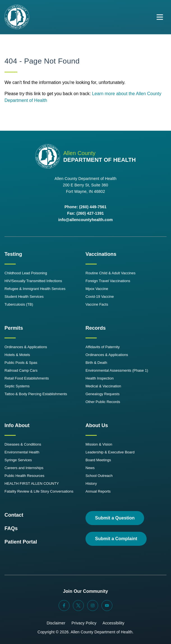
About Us (97, 425)
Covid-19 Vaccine (100, 297)
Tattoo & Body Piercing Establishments (36, 394)
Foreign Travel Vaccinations (108, 281)
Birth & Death (96, 363)
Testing (13, 254)
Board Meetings (98, 460)
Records (96, 328)
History (91, 483)
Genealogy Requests (102, 394)
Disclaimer (56, 623)
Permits (14, 328)
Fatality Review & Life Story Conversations (39, 491)
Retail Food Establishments (27, 378)
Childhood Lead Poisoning (26, 273)
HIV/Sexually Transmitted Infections (33, 281)
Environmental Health (22, 452)
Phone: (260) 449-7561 (85, 207)
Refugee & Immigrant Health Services (35, 289)
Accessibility (114, 623)
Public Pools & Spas (21, 363)
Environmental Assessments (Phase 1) (117, 370)
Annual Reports (98, 491)
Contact (14, 515)
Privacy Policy (84, 623)
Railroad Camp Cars (21, 370)
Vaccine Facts (97, 304)
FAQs (11, 528)
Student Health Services (24, 297)
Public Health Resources (24, 476)
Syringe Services (18, 460)
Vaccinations (101, 254)
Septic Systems (17, 386)
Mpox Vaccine (97, 289)
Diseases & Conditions (23, 444)
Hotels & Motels (17, 355)
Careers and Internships (24, 468)
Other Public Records (103, 402)
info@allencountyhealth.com (86, 220)
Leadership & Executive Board (110, 452)
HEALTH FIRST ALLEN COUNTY (32, 483)
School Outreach (99, 476)
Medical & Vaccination (103, 386)
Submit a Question (115, 518)
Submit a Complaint (116, 539)
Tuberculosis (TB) (19, 304)
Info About (17, 425)
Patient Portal (21, 542)
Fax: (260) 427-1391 (85, 213)
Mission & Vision (99, 444)
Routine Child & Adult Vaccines (110, 273)
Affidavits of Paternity (103, 347)
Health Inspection (100, 378)
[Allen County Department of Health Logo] (17, 17)
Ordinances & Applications (26, 347)
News (90, 468)
